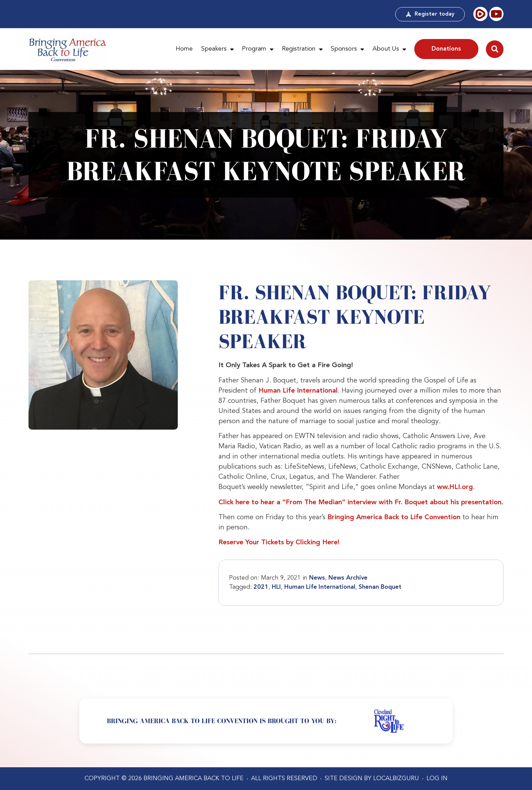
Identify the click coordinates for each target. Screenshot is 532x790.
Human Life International (298, 391)
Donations (446, 49)
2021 (261, 587)
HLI (276, 587)
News (317, 578)
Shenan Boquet (380, 587)
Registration (302, 49)
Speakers (217, 49)
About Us (389, 49)
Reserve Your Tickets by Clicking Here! (279, 543)
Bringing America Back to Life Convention (394, 518)
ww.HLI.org (455, 487)
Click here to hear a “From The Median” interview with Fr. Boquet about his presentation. (361, 503)
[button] (495, 49)
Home (184, 49)
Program (258, 49)
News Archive (348, 578)
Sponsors (347, 49)
